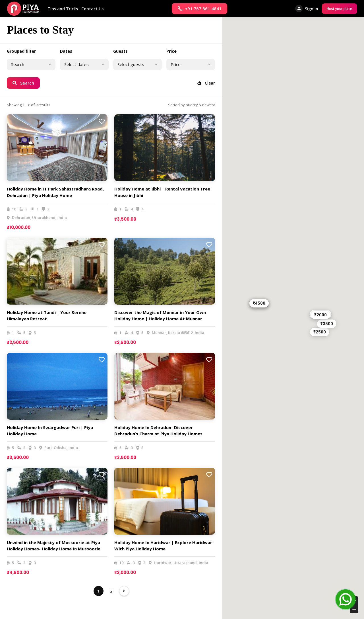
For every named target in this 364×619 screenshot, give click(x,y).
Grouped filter (21, 51)
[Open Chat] (346, 600)
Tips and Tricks (63, 9)
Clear (206, 83)
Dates (66, 51)
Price (171, 51)
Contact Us (92, 9)
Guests (120, 51)
